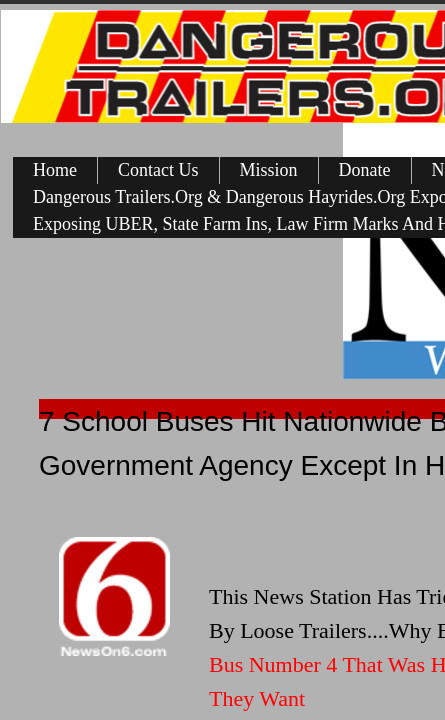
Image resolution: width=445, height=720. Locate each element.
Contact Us (158, 170)
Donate (365, 170)
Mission (269, 170)
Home (55, 170)
